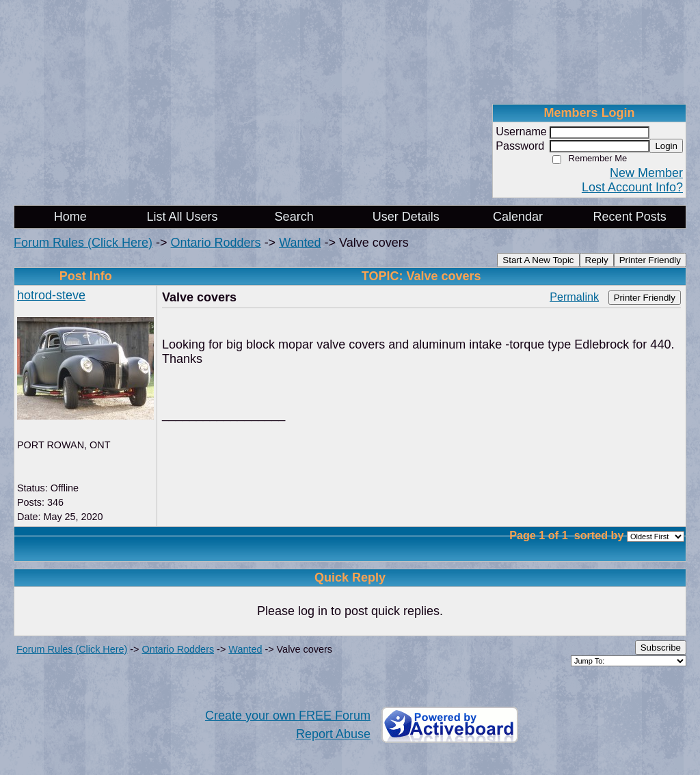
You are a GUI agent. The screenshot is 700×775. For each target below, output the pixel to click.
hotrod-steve (51, 295)
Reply (597, 260)
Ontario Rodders (216, 243)
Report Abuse (333, 734)
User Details (406, 217)
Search (294, 217)
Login (666, 146)
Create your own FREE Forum (288, 716)
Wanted (300, 243)
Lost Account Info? (632, 187)
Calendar (518, 217)
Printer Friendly (650, 260)
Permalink (574, 297)
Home (70, 217)
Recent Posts (630, 217)
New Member (646, 173)
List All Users (182, 217)
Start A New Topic (538, 260)
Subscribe (661, 648)
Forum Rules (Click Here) (83, 243)
